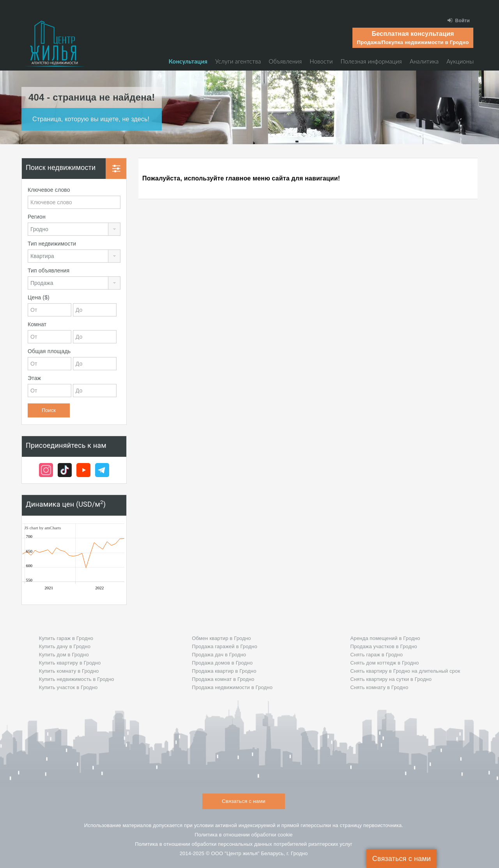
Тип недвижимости (52, 244)
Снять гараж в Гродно (376, 655)
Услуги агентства (238, 61)
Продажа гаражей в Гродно (225, 646)
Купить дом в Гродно (64, 655)
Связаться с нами (402, 859)
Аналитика (424, 61)
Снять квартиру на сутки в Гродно (391, 679)
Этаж (34, 378)
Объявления (285, 61)
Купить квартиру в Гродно (70, 663)
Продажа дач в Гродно (219, 655)
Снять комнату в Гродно (379, 687)
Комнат (37, 324)
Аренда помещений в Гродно (385, 638)
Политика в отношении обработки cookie (244, 835)
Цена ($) (39, 297)
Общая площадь (49, 351)
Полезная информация (371, 61)
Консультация (188, 61)
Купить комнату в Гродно (69, 671)
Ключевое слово (49, 190)
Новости (321, 61)
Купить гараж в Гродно (66, 638)
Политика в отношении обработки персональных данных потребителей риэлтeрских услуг (244, 844)
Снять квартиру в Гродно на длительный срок (405, 671)
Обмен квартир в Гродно (221, 638)
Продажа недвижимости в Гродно (232, 687)
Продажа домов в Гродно (222, 663)
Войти (459, 20)
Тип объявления (49, 270)
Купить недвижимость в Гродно (77, 679)
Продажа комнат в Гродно (223, 679)
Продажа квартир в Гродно (224, 671)
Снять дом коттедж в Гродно (384, 663)
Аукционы (460, 61)
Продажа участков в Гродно (383, 646)
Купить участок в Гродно (68, 687)
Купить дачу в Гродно (65, 646)
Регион (37, 217)
